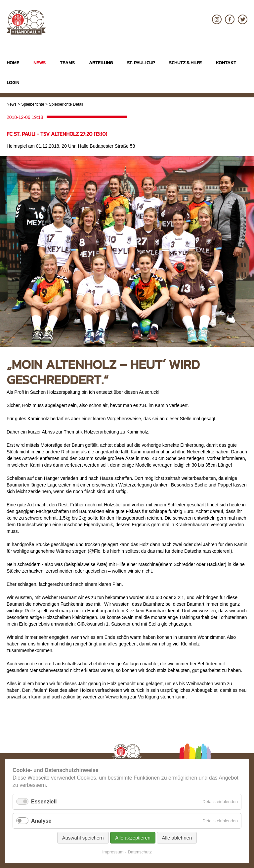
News (12, 104)
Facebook (230, 19)
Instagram (217, 19)
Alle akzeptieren (133, 838)
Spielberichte (33, 104)
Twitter (243, 19)
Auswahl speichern (83, 838)
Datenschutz (140, 852)
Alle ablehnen (177, 838)
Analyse (41, 821)
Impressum (113, 852)
